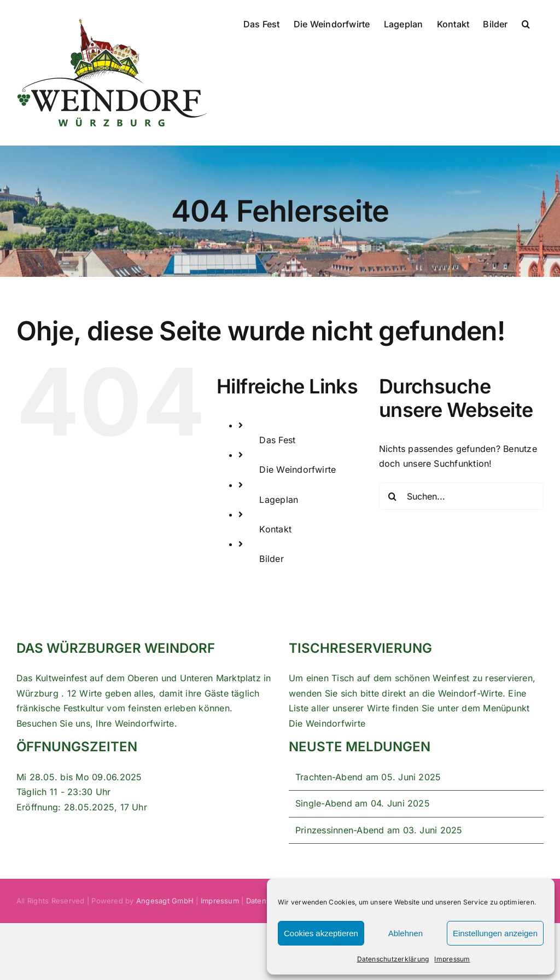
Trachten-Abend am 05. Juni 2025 (368, 777)
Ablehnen (406, 933)
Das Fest (277, 440)
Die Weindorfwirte (297, 469)
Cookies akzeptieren (321, 933)
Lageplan (279, 500)
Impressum (452, 959)
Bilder (271, 559)
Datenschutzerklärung (393, 959)
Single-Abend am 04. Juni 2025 (363, 803)
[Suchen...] (461, 496)
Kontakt (275, 529)
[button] (526, 23)
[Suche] (393, 496)
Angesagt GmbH (165, 901)
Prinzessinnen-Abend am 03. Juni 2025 (379, 830)
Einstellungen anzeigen (495, 933)
